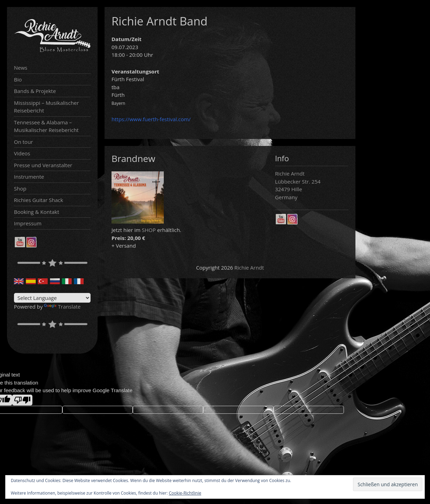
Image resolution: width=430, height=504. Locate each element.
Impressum (28, 223)
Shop (20, 188)
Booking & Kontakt (37, 212)
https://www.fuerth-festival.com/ (151, 119)
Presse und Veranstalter (43, 165)
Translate (62, 307)
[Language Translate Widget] (52, 298)
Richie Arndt (249, 267)
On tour (23, 142)
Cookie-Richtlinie (185, 493)
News (21, 68)
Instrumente (29, 177)
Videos (22, 153)
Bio (18, 79)
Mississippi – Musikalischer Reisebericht (46, 107)
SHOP (149, 230)
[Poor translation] (22, 400)
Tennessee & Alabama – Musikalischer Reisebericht (46, 126)
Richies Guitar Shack (39, 200)
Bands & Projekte (35, 91)
